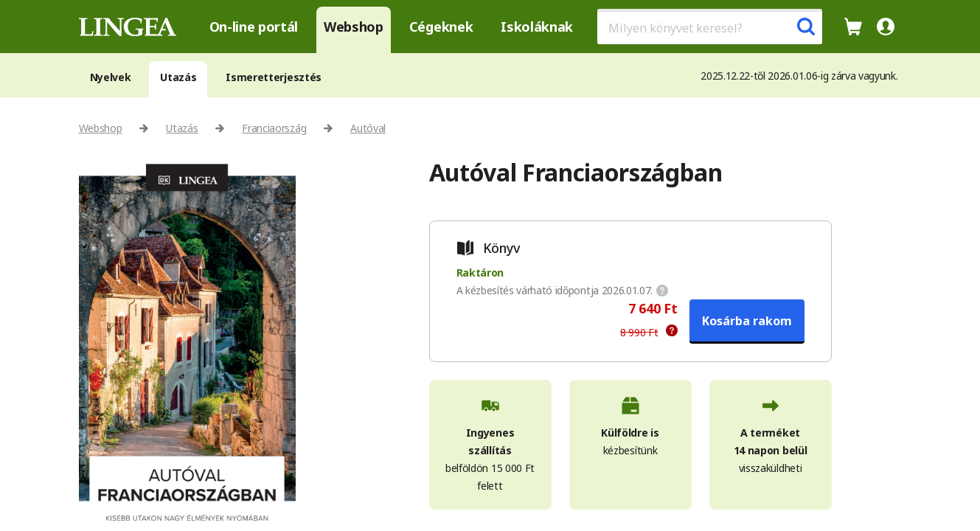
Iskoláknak (537, 27)
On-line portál (254, 27)
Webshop (354, 27)
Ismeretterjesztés (274, 77)
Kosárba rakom (747, 321)
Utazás (178, 77)
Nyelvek (111, 77)
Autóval (368, 128)
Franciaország (274, 128)
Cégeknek (441, 27)
